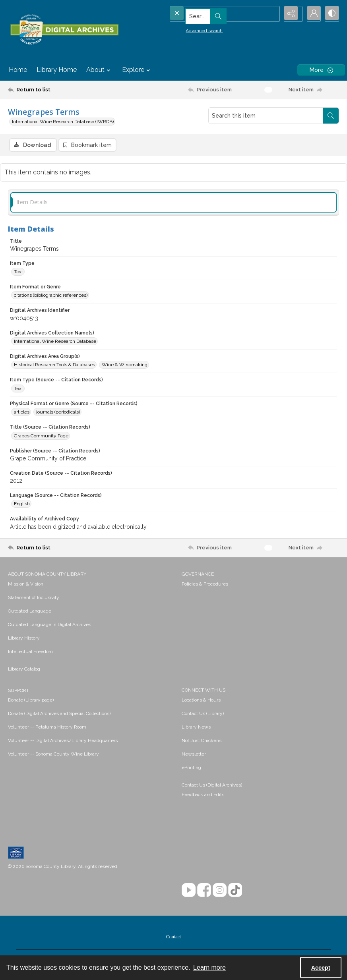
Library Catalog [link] (24, 670)
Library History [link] (24, 639)
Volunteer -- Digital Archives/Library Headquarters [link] (63, 741)
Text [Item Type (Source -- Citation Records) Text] (18, 389)
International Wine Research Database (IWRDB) (63, 122)
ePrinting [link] (191, 768)
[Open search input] (271, 14)
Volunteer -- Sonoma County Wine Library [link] (53, 755)
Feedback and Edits (203, 795)
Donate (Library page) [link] (31, 701)
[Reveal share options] (291, 14)
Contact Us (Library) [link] (203, 714)
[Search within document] (331, 116)
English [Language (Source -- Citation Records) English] (22, 505)
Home (18, 70)
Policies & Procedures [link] (205, 585)
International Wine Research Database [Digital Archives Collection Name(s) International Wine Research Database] (55, 342)
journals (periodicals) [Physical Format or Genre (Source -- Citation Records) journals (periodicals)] (58, 413)
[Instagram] (220, 891)
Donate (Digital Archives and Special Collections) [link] (59, 714)
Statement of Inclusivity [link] (34, 598)
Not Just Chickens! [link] (202, 741)
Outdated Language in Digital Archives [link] (49, 625)
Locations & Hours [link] (201, 701)
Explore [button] (137, 70)
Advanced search (191, 28)
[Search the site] (210, 14)
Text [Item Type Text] (18, 273)
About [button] (99, 70)
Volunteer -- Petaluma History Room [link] (47, 728)
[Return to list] (52, 90)
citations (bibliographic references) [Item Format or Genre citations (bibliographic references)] (51, 296)
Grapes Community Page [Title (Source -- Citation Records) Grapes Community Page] (41, 437)
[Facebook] (204, 891)
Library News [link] (196, 728)
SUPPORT (18, 691)
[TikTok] (235, 891)
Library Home (57, 70)
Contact (173, 937)
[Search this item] (266, 116)
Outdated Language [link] (30, 612)
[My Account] (311, 14)
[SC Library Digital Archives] (64, 30)
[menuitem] (91, 584)
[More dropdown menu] (321, 70)
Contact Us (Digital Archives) (212, 786)
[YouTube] (189, 891)
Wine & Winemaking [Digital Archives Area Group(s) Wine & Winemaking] (125, 366)
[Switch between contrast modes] (331, 14)
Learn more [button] (209, 967)
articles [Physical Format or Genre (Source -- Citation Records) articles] (22, 413)
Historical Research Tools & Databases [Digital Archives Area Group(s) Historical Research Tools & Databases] (54, 366)
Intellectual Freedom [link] (30, 652)
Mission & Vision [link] (26, 585)
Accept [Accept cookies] (321, 968)
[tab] (173, 203)
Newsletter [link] (194, 755)
